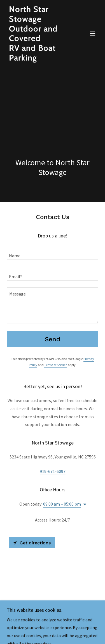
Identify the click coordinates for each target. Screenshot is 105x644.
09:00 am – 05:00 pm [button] (62, 504)
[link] (39, 59)
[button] (93, 33)
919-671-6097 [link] (53, 471)
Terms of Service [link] (56, 365)
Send (53, 339)
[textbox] (53, 253)
